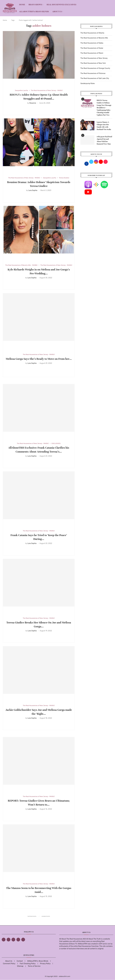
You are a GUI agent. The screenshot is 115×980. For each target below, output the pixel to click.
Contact (20, 961)
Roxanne (33, 103)
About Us (57, 12)
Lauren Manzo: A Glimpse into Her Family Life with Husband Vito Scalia (104, 126)
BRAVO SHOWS (35, 5)
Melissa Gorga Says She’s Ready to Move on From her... (39, 359)
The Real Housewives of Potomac (93, 73)
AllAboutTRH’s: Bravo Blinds (34, 12)
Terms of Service (34, 966)
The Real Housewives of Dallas (92, 43)
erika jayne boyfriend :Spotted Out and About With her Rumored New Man (104, 140)
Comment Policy (9, 964)
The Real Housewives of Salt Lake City (95, 78)
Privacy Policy (45, 964)
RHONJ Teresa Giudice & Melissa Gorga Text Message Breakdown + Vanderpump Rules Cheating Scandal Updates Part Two (104, 108)
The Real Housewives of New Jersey (94, 58)
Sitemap (20, 966)
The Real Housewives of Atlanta (92, 33)
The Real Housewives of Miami (92, 53)
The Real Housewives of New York (93, 63)
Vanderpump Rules (88, 83)
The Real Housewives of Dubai (92, 48)
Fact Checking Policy (28, 964)
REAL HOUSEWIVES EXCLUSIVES (62, 5)
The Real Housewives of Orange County (95, 68)
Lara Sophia (33, 190)
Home (22, 5)
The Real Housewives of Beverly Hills (94, 38)
